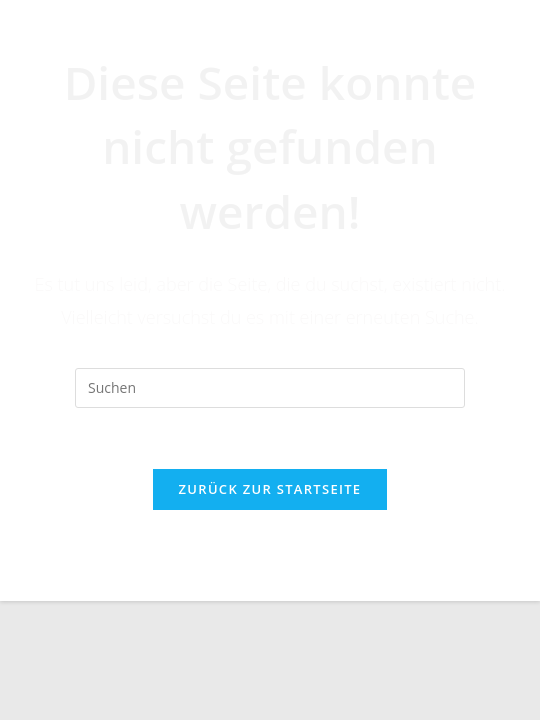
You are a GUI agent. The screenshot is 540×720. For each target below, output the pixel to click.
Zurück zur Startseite (270, 489)
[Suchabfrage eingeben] (270, 388)
